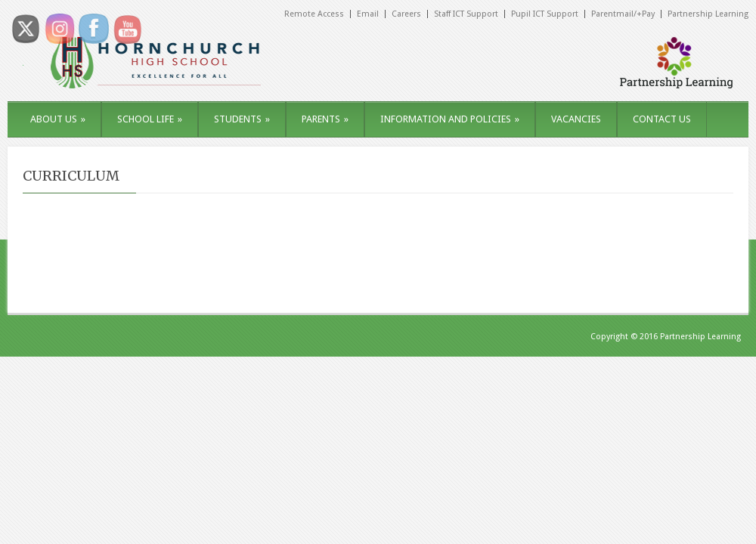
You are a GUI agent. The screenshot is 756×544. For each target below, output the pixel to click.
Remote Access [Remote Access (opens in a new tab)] (314, 14)
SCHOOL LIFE (150, 119)
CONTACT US (662, 119)
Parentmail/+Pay (623, 14)
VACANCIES (576, 119)
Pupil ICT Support (545, 14)
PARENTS (325, 119)
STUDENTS (242, 119)
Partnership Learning (708, 14)
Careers (406, 14)
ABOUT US (58, 119)
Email (368, 14)
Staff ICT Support (466, 14)
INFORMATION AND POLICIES (450, 119)
